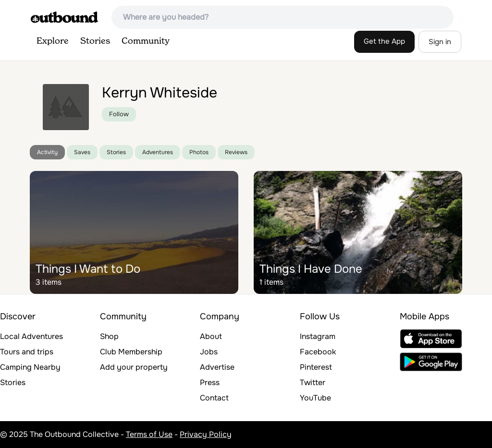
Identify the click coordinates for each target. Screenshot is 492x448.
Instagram (318, 336)
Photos (199, 152)
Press (210, 382)
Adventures (158, 152)
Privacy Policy (206, 434)
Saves (82, 152)
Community (146, 41)
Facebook (318, 352)
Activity (47, 152)
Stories (95, 41)
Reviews (236, 152)
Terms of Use (149, 434)
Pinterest (316, 367)
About (211, 336)
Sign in (440, 42)
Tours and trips (27, 352)
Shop (109, 336)
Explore (53, 41)
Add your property (134, 367)
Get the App (384, 41)
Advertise (217, 367)
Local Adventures (31, 336)
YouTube (315, 398)
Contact (214, 398)
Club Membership (131, 352)
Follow (119, 114)
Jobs (209, 352)
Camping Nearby (30, 367)
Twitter (313, 382)
